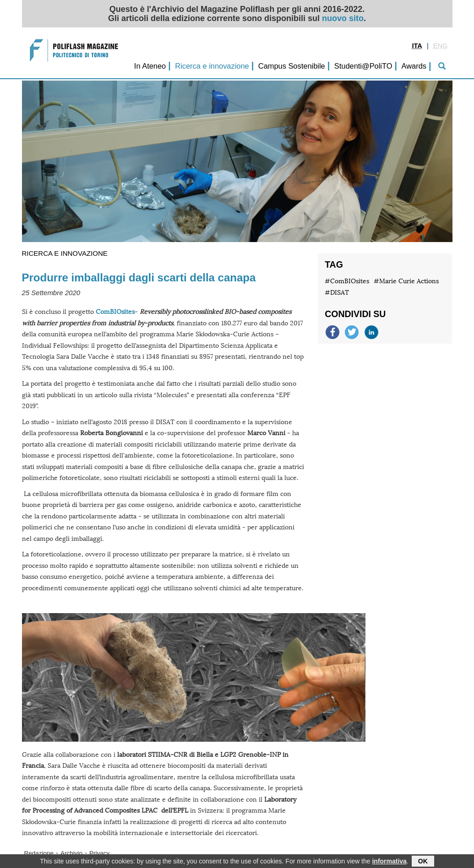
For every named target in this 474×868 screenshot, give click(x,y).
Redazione (39, 853)
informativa (389, 862)
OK (423, 862)
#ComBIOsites (347, 281)
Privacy (99, 853)
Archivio (71, 853)
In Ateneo (150, 66)
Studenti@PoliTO (363, 66)
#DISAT (337, 293)
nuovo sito (343, 18)
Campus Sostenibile (292, 66)
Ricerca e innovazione (212, 66)
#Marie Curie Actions (406, 281)
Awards (414, 66)
